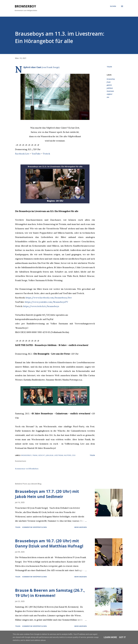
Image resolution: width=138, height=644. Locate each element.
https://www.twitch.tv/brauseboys (41, 306)
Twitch (46, 154)
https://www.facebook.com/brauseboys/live (49, 298)
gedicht (109, 85)
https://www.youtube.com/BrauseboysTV (47, 302)
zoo (108, 97)
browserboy (111, 79)
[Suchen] (113, 6)
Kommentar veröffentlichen (27, 469)
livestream (110, 91)
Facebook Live (22, 154)
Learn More (110, 637)
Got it (122, 637)
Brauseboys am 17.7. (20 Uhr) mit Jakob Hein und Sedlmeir (47, 494)
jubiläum (110, 88)
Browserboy (25, 6)
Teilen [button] (109, 67)
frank (109, 82)
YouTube (36, 154)
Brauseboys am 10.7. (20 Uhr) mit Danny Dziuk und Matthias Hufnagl (49, 543)
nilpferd (109, 94)
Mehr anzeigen (81, 527)
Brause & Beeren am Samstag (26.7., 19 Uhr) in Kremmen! (50, 593)
